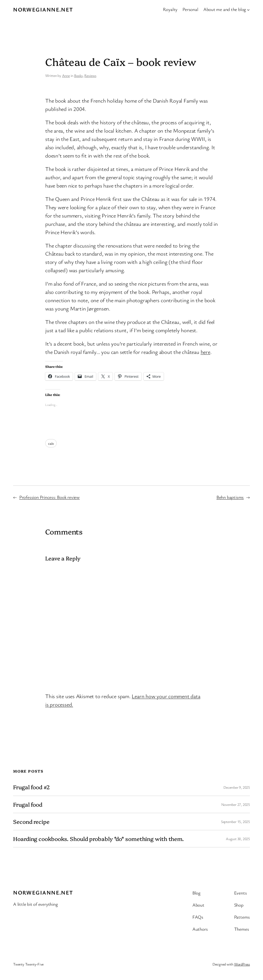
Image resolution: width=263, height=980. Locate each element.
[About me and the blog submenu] (248, 9)
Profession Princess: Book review (49, 497)
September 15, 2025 (235, 822)
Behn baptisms (230, 497)
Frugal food (28, 804)
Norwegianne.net (43, 9)
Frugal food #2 (31, 787)
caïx (51, 443)
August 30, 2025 (238, 839)
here (205, 352)
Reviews (90, 75)
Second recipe (31, 822)
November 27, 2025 (236, 804)
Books (78, 75)
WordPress (242, 964)
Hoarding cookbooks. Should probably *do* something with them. (98, 839)
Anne (66, 75)
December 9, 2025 (237, 787)
